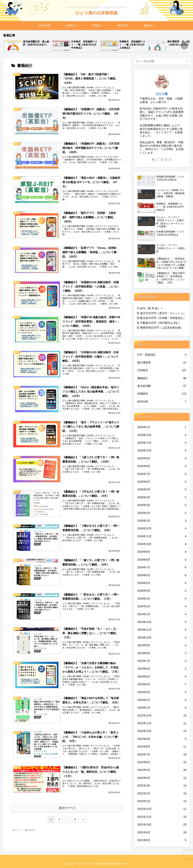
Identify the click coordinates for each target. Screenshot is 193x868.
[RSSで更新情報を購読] (170, 159)
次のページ (67, 810)
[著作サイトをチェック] (153, 159)
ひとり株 (162, 94)
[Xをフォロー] (158, 159)
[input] (162, 61)
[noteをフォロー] (166, 159)
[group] (27, 46)
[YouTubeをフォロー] (162, 159)
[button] (184, 46)
